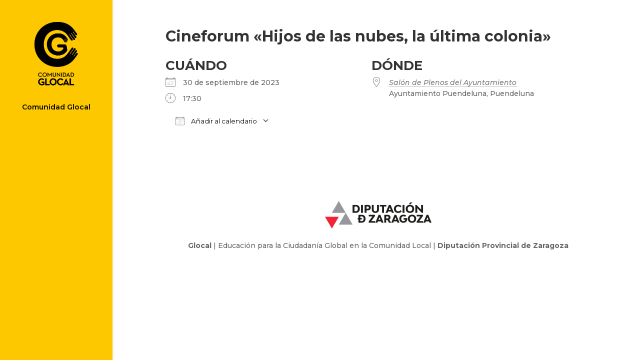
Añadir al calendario (216, 121)
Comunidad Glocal (56, 107)
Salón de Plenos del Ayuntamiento (453, 82)
